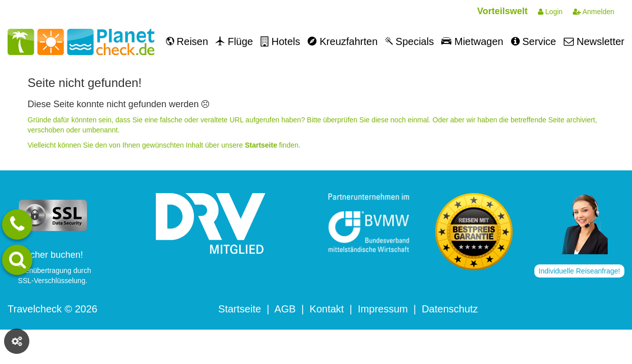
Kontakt (327, 309)
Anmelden (594, 12)
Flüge (234, 41)
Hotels (280, 41)
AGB (285, 309)
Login (550, 12)
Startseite (239, 309)
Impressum (383, 309)
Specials (409, 41)
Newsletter (594, 41)
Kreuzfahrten (343, 41)
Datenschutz (450, 309)
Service (534, 41)
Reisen (187, 41)
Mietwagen (472, 41)
